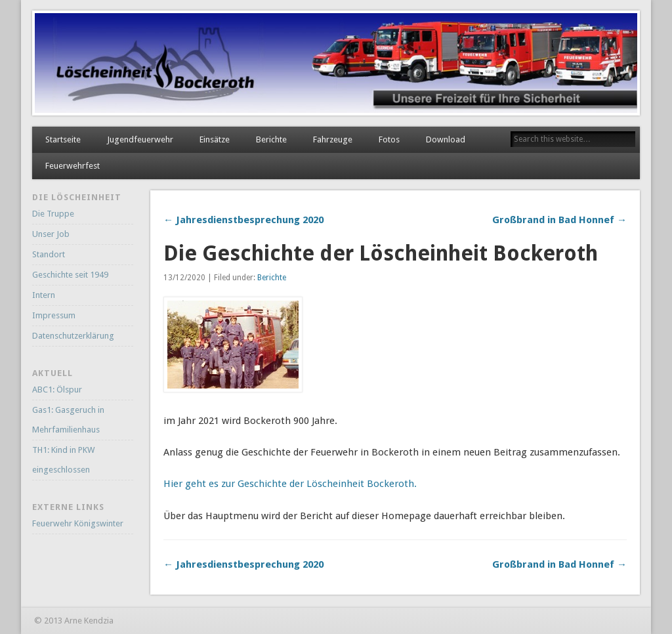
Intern (44, 295)
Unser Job (51, 234)
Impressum (54, 315)
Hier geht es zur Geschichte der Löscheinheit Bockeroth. (290, 484)
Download (446, 139)
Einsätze (215, 139)
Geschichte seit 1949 (70, 275)
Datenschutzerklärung (73, 336)
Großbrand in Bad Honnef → (559, 220)
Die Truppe (53, 214)
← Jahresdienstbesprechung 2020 (243, 220)
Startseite (63, 139)
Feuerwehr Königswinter (78, 523)
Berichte (271, 139)
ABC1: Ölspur (57, 390)
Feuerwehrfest (73, 166)
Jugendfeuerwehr (140, 139)
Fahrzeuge (333, 139)
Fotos (389, 139)
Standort (49, 254)
